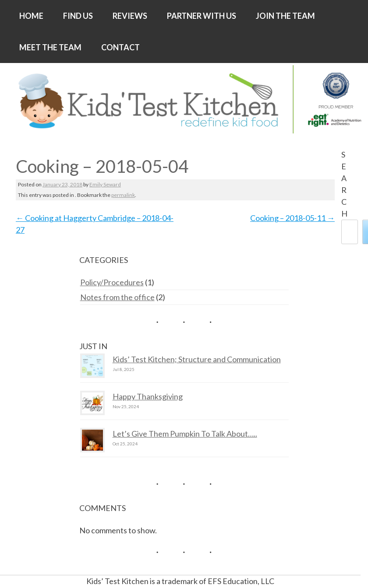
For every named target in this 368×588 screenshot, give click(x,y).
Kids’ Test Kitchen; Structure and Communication (197, 359)
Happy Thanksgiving (148, 396)
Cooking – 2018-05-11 (292, 218)
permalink (123, 195)
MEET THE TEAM (50, 47)
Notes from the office (117, 297)
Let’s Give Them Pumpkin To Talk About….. (185, 434)
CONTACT (120, 47)
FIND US (78, 16)
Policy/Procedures (112, 282)
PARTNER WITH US (202, 16)
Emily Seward (105, 184)
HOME (31, 16)
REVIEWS (130, 16)
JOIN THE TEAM (285, 16)
